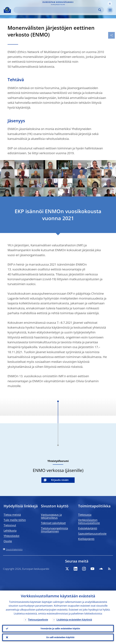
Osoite (8, 541)
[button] (110, 3)
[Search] (56, 10)
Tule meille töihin (15, 520)
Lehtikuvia (10, 531)
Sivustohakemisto (14, 549)
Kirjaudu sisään (60, 480)
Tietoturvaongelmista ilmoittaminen (54, 530)
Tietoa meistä (12, 515)
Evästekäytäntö (88, 528)
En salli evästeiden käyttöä (60, 637)
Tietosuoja (85, 515)
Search (100, 10)
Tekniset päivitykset (53, 523)
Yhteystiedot (11, 536)
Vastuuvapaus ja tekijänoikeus (51, 516)
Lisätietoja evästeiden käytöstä (74, 620)
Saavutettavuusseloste (92, 534)
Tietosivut (10, 525)
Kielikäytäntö (86, 539)
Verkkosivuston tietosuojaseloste (89, 521)
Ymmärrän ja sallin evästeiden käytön (60, 628)
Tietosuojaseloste (38, 620)
